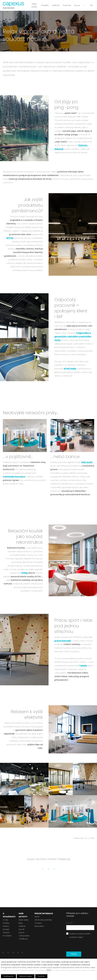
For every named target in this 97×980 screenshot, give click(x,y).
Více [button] (77, 5)
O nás (5, 920)
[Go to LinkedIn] (54, 872)
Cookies (38, 923)
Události (22, 926)
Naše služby (24, 920)
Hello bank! (87, 465)
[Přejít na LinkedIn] (3, 953)
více (49, 970)
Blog (21, 923)
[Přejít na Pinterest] (22, 953)
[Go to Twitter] (49, 872)
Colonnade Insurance (14, 479)
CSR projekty (24, 936)
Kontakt (6, 929)
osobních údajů (76, 937)
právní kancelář (63, 643)
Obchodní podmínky (43, 920)
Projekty (6, 923)
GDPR (37, 917)
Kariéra (6, 926)
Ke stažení (7, 936)
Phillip (25, 576)
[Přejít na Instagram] (13, 953)
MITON (10, 241)
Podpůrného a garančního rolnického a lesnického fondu (73, 339)
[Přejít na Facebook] (8, 953)
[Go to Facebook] (43, 872)
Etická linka (39, 926)
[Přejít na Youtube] (18, 953)
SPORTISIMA (70, 371)
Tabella (83, 668)
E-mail (70, 923)
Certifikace (23, 939)
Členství (6, 932)
